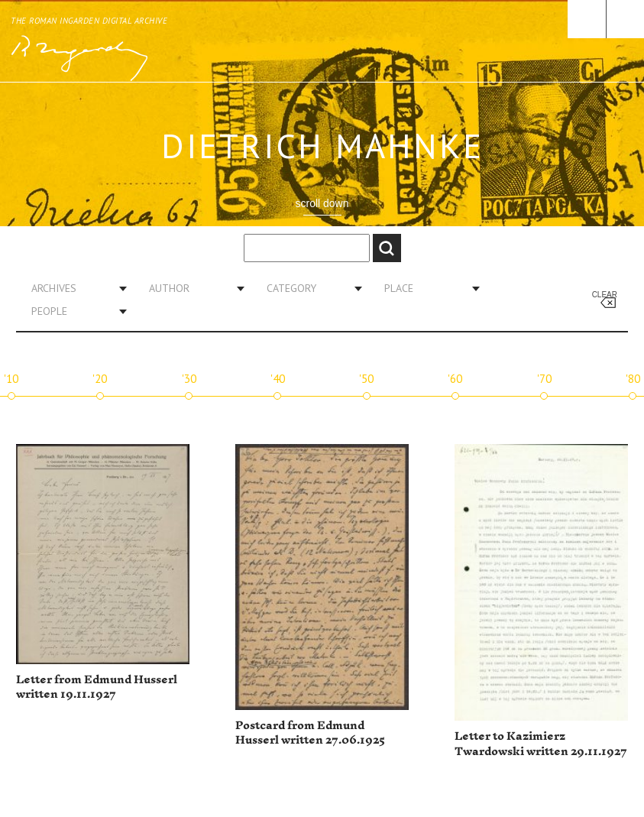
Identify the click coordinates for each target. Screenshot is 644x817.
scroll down (322, 203)
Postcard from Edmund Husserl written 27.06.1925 (310, 733)
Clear (605, 295)
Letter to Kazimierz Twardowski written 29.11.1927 (541, 744)
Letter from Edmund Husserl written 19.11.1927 (97, 687)
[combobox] (73, 288)
